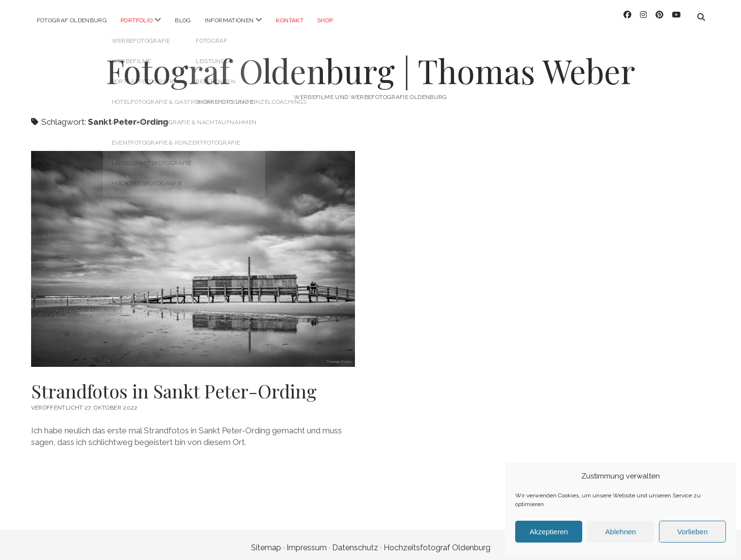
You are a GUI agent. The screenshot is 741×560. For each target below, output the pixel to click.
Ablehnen (620, 532)
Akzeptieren (548, 532)
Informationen (229, 20)
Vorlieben (693, 532)
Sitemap (266, 542)
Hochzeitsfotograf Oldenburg (437, 542)
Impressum (307, 542)
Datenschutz (355, 542)
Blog (183, 20)
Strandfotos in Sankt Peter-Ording (174, 386)
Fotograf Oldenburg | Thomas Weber (370, 65)
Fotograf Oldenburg (72, 20)
